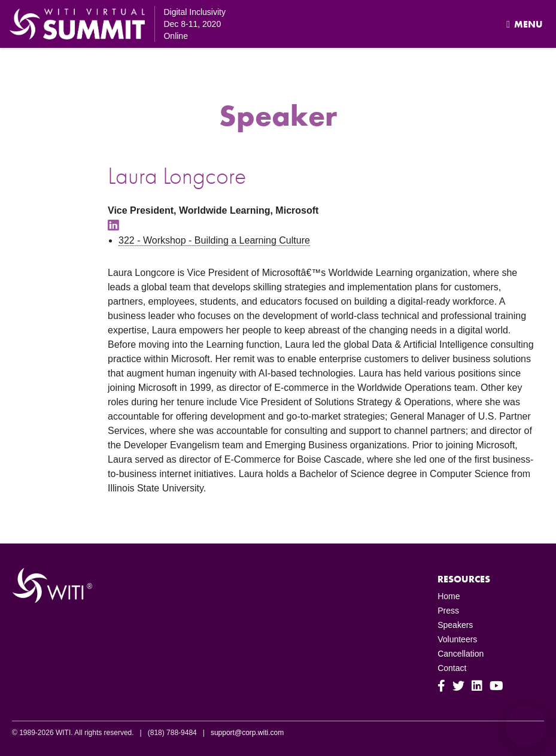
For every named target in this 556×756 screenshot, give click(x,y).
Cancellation (461, 654)
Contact (452, 668)
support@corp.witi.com (247, 733)
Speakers (455, 625)
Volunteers (457, 639)
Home (449, 596)
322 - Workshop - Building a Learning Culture (214, 240)
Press (448, 611)
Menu (525, 24)
